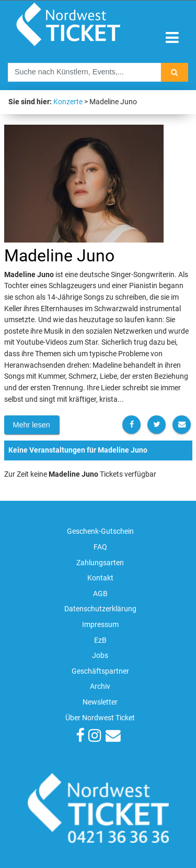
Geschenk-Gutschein (100, 531)
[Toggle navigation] (172, 38)
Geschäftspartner (100, 671)
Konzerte (68, 102)
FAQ (100, 547)
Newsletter (100, 702)
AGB (100, 594)
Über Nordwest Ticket (100, 718)
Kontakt (100, 578)
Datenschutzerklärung (100, 609)
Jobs (100, 656)
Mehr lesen (32, 425)
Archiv (100, 686)
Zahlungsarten (100, 563)
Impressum (100, 625)
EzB (100, 640)
